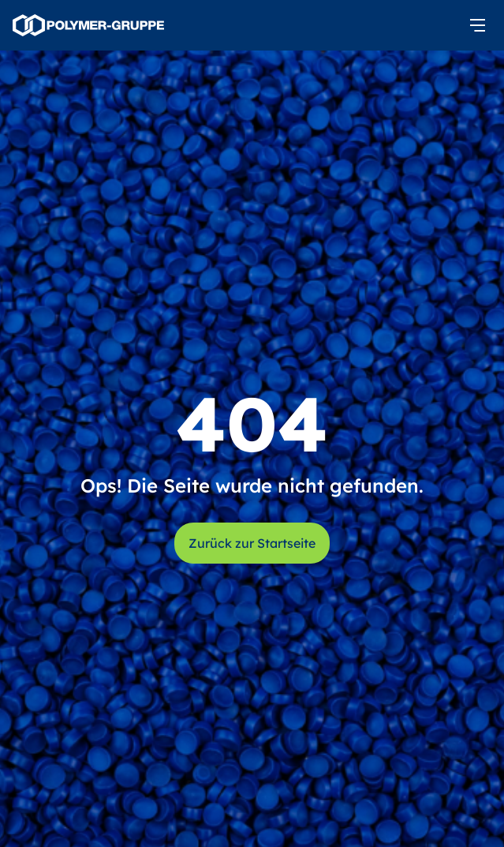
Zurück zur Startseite (252, 543)
